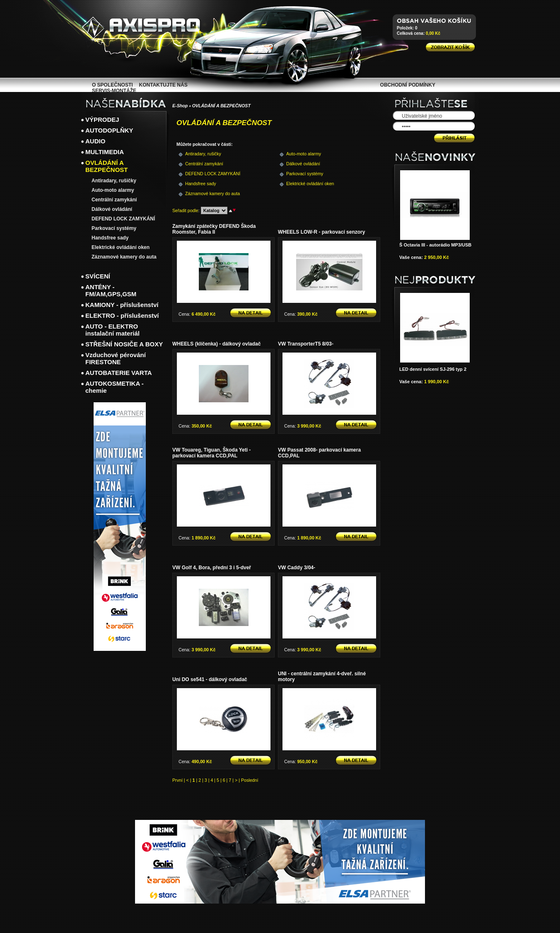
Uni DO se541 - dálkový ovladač (210, 679)
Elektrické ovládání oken (300, 184)
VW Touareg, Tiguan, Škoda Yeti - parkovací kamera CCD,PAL (211, 453)
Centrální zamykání (199, 164)
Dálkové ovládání (300, 164)
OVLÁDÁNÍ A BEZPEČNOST (221, 106)
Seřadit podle (185, 210)
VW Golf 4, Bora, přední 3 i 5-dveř (212, 568)
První (177, 780)
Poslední (250, 780)
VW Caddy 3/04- (297, 568)
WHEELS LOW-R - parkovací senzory (321, 232)
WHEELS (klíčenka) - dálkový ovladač (216, 344)
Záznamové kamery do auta (199, 193)
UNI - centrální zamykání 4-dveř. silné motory (322, 677)
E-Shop (180, 106)
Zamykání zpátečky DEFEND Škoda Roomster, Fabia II (214, 229)
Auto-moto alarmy (300, 154)
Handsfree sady (199, 184)
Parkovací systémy (300, 174)
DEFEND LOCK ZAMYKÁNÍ (199, 174)
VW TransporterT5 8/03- (306, 344)
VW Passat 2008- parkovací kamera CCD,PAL (319, 453)
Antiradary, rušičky (199, 154)
